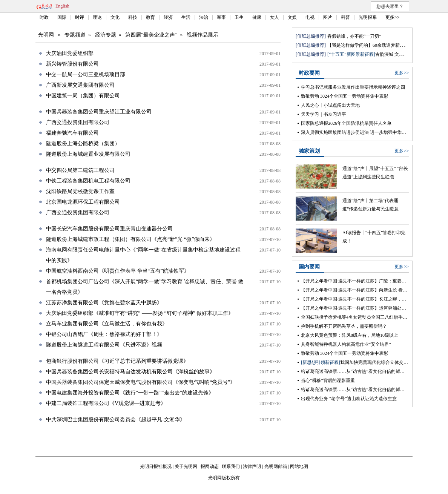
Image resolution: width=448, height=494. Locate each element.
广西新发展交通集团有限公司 (80, 85)
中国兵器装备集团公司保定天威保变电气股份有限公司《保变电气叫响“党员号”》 (141, 382)
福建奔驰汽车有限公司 (72, 133)
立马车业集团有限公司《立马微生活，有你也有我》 (107, 324)
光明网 (46, 35)
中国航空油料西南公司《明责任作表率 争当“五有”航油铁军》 (118, 271)
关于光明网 (186, 466)
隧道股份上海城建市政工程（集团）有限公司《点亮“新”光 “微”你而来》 (130, 239)
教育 (150, 17)
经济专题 (106, 35)
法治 (204, 17)
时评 (80, 17)
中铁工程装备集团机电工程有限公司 (88, 181)
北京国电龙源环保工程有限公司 (83, 202)
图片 (328, 17)
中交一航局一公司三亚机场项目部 (86, 74)
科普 (345, 17)
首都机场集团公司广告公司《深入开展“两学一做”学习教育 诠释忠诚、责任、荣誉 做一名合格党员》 (145, 287)
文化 (115, 17)
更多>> (393, 17)
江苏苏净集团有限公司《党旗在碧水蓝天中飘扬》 (104, 303)
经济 (168, 17)
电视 (310, 17)
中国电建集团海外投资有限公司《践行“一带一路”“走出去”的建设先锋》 (130, 393)
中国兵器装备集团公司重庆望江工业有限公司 (99, 112)
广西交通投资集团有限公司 (78, 122)
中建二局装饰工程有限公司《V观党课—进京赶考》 (106, 403)
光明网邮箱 (276, 466)
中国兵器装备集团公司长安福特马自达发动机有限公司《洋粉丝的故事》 (130, 372)
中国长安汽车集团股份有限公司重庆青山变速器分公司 (109, 229)
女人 (275, 17)
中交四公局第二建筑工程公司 (80, 170)
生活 (186, 17)
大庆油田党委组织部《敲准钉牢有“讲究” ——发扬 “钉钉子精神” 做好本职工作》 (140, 313)
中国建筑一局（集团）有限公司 (83, 96)
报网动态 (210, 466)
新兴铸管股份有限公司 (72, 64)
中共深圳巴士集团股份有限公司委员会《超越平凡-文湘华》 (116, 420)
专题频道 (75, 35)
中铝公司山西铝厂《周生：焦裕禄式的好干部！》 (104, 334)
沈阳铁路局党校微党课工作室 (80, 191)
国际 (62, 17)
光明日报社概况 (156, 466)
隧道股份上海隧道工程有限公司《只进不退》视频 (104, 345)
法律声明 (252, 466)
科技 (133, 17)
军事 (221, 17)
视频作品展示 (203, 35)
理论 (97, 17)
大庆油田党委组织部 (70, 53)
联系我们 (231, 466)
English (62, 6)
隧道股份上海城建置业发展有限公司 (88, 154)
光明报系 (368, 17)
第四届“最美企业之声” (151, 35)
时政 (44, 17)
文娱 (292, 17)
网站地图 (299, 466)
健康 (257, 17)
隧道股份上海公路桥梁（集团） (83, 143)
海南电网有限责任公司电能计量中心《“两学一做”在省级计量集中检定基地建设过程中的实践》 (143, 255)
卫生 (239, 17)
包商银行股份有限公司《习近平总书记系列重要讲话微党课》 (117, 361)
